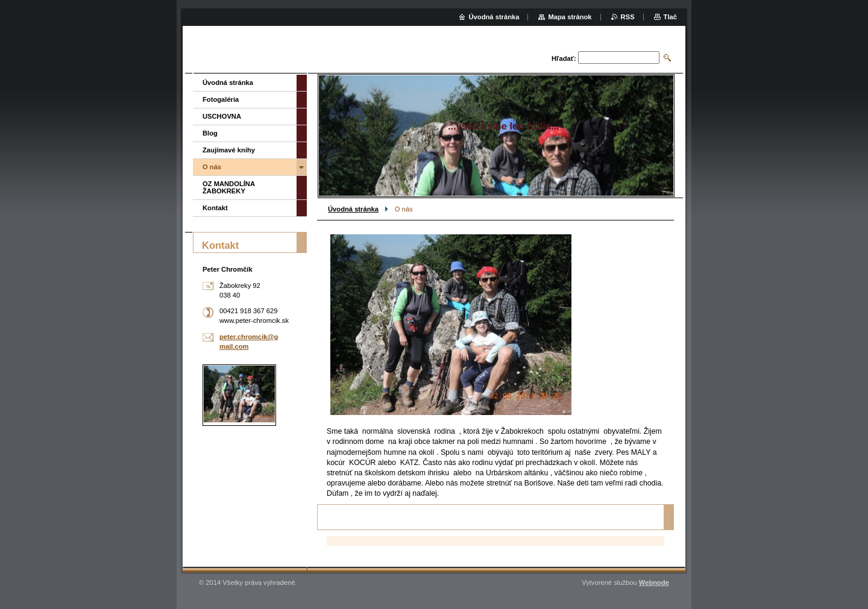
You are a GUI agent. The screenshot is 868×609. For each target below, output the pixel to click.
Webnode (654, 582)
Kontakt (215, 208)
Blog (210, 133)
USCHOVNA (222, 116)
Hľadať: (564, 58)
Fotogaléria (221, 99)
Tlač (670, 17)
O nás (212, 167)
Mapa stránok (570, 17)
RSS (628, 17)
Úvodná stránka (353, 209)
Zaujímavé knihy (229, 150)
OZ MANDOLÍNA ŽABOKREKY (229, 187)
